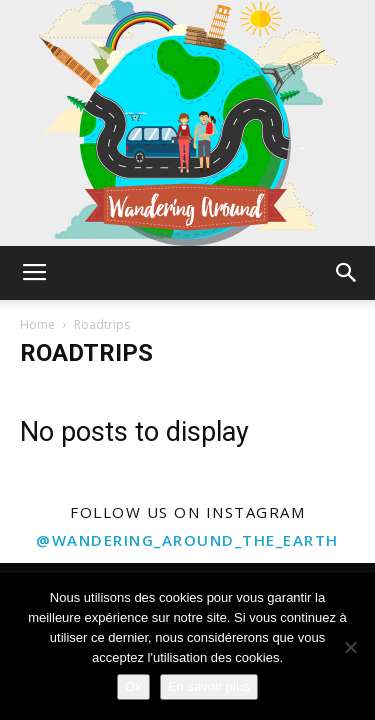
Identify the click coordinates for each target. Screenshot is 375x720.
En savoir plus (209, 686)
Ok (133, 686)
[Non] (350, 647)
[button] (347, 273)
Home (37, 324)
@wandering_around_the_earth (187, 540)
